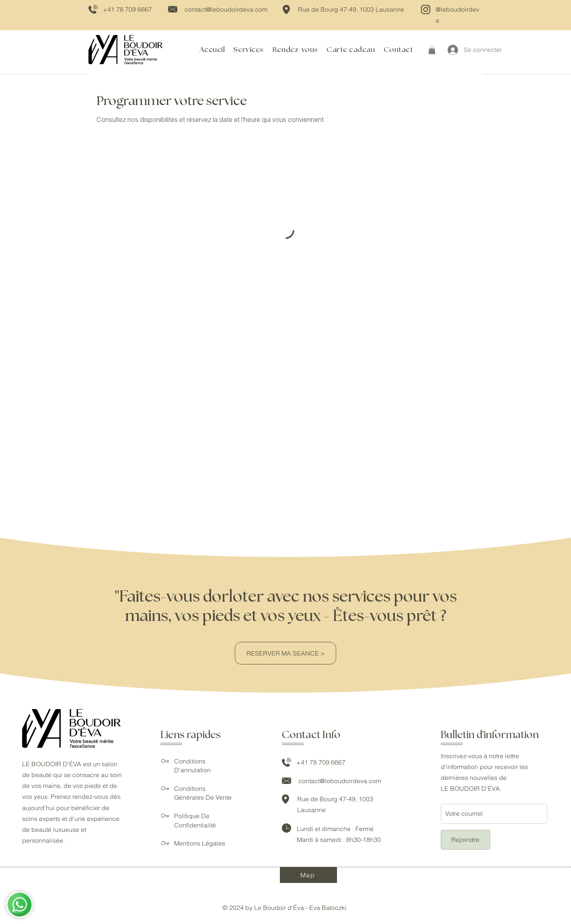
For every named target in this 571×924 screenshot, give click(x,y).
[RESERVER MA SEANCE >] (285, 653)
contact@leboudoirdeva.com (226, 9)
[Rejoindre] (465, 840)
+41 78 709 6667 (127, 9)
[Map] (308, 875)
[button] (432, 50)
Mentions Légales (200, 843)
